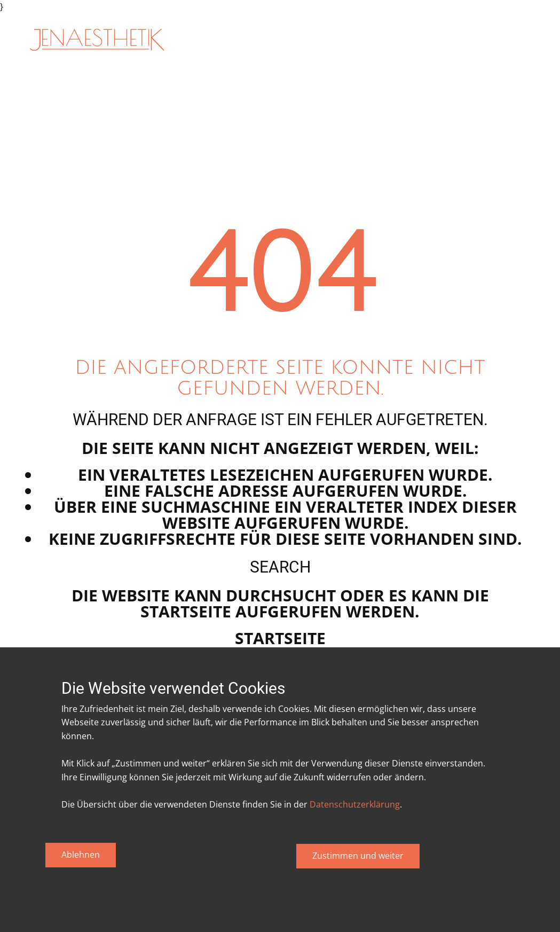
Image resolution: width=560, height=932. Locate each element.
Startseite (280, 638)
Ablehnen (81, 855)
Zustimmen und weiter (358, 856)
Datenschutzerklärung (355, 804)
